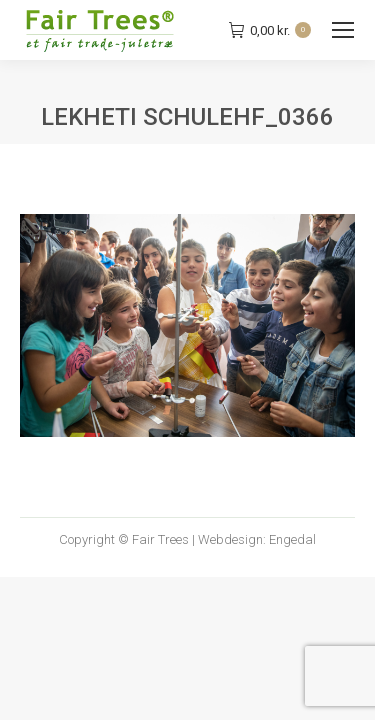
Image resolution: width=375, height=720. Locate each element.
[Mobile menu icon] (343, 30)
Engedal (292, 539)
